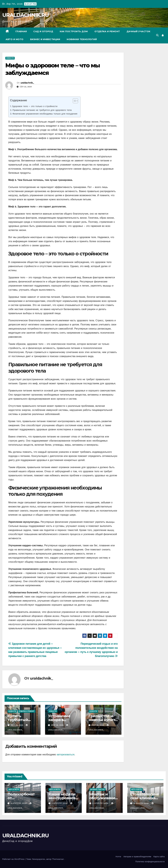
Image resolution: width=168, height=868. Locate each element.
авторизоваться (66, 755)
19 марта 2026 (141, 803)
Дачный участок (139, 31)
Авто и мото (15, 39)
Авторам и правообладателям (137, 857)
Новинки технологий (82, 39)
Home (118, 857)
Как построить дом (74, 31)
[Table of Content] (75, 101)
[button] (157, 35)
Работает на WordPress (14, 859)
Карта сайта (159, 857)
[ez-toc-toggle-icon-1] (74, 101)
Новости (10, 58)
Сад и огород (43, 31)
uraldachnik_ (27, 83)
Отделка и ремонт (107, 31)
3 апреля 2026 (60, 803)
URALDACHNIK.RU (25, 15)
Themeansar (58, 859)
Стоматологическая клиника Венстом (145, 798)
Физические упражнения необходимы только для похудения (45, 114)
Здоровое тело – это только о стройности (35, 106)
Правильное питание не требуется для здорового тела (42, 110)
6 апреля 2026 (19, 803)
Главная (21, 31)
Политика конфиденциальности (150, 862)
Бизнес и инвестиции (45, 39)
